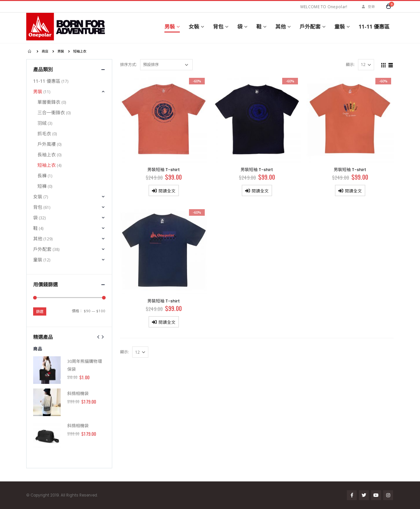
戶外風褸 (47, 144)
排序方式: (128, 65)
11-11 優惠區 (374, 27)
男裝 (170, 27)
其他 (281, 27)
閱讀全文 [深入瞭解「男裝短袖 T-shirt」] (167, 191)
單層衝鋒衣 (49, 102)
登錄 (367, 7)
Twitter (364, 495)
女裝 (194, 27)
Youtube (376, 495)
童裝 (340, 27)
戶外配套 (310, 27)
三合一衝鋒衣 (51, 112)
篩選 (40, 311)
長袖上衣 (47, 155)
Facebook (352, 495)
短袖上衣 (47, 165)
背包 (218, 27)
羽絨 (42, 123)
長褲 (42, 176)
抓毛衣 (44, 133)
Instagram (388, 495)
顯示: (350, 65)
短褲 (42, 186)
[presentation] (98, 337)
